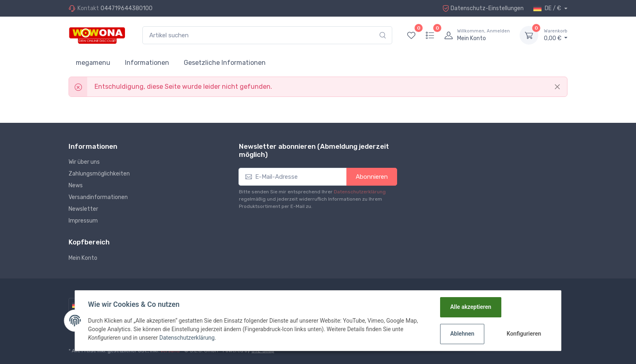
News (76, 185)
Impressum (83, 221)
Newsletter (83, 209)
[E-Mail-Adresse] (293, 177)
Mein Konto (83, 258)
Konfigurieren (524, 334)
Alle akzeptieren (471, 307)
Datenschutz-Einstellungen (483, 8)
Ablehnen (462, 334)
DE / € (548, 9)
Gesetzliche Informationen (225, 63)
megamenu (93, 63)
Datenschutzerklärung (360, 192)
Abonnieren (372, 177)
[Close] (557, 87)
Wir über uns (84, 162)
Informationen (147, 63)
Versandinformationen (98, 197)
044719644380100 (127, 8)
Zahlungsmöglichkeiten (99, 174)
